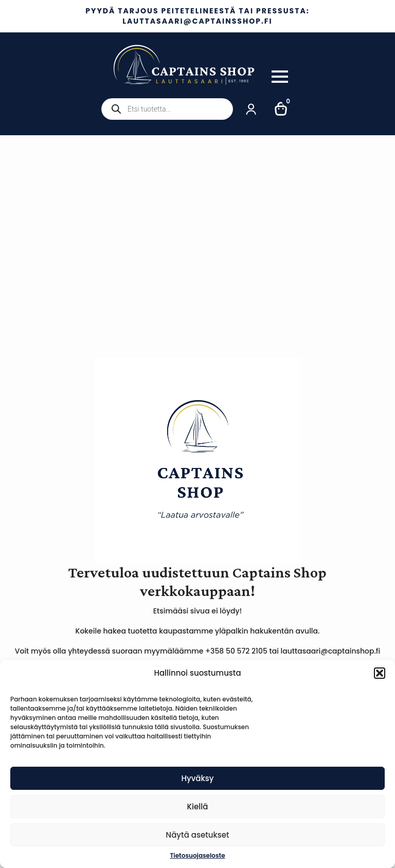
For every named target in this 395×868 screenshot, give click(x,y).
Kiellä (198, 807)
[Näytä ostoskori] (281, 109)
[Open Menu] (280, 77)
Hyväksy (197, 778)
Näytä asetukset (197, 835)
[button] (380, 673)
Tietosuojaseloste (197, 856)
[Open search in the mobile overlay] (167, 109)
